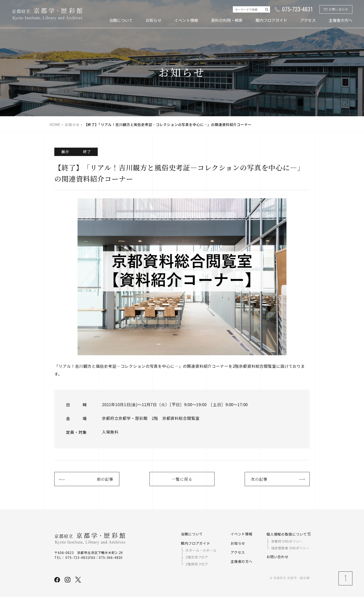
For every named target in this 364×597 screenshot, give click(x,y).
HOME (55, 124)
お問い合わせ (336, 9)
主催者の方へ (341, 20)
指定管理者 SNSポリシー (290, 548)
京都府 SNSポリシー (287, 541)
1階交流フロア (197, 557)
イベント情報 (186, 20)
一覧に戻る (182, 479)
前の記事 (105, 479)
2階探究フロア (197, 564)
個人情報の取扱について (287, 534)
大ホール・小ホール (201, 550)
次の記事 (259, 479)
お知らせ (153, 20)
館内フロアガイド (271, 20)
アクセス (308, 20)
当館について (121, 20)
